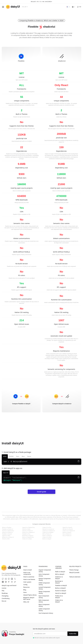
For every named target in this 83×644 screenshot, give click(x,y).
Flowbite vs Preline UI (8, 529)
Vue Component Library (46, 613)
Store (25, 592)
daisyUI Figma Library (30, 595)
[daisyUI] (13, 7)
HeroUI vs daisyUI (61, 593)
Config (25, 585)
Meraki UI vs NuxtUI (68, 529)
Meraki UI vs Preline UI (8, 537)
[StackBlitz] (9, 582)
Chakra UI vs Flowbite (48, 532)
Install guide (41, 492)
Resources (26, 587)
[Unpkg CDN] (3, 582)
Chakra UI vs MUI (47, 537)
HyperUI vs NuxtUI (67, 527)
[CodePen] (12, 582)
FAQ (3, 591)
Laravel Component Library (45, 588)
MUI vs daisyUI (60, 574)
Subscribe (73, 634)
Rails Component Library (44, 601)
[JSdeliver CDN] (6, 582)
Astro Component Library (44, 575)
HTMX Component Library (44, 584)
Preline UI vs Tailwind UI (28, 532)
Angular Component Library (45, 571)
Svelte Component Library (44, 610)
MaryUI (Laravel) (74, 573)
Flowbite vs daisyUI (61, 586)
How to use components (27, 573)
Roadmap (5, 593)
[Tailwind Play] (15, 582)
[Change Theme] (68, 7)
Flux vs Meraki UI (67, 534)
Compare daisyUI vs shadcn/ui (62, 404)
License (5, 588)
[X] (15, 579)
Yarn (18, 456)
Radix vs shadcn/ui (47, 536)
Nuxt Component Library (44, 597)
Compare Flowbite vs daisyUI (21, 404)
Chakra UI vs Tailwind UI (69, 531)
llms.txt (5, 601)
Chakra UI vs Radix (27, 539)
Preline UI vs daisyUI (59, 597)
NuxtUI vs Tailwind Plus (8, 531)
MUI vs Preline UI (47, 534)
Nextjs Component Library (44, 592)
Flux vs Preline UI (67, 536)
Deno (29, 456)
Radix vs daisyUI (60, 572)
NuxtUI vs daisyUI (61, 591)
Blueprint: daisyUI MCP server (29, 598)
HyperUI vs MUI (6, 536)
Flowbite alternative (26, 33)
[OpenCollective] (9, 579)
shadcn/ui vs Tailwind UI (49, 531)
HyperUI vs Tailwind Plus (29, 527)
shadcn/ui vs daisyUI (59, 578)
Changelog (5, 596)
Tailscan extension (75, 578)
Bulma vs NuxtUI (67, 532)
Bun (23, 456)
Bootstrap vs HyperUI (28, 536)
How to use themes (29, 579)
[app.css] (6, 473)
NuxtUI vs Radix (26, 529)
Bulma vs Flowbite (7, 527)
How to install (28, 570)
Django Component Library (45, 579)
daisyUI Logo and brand (9, 586)
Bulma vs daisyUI (47, 539)
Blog (25, 590)
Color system (27, 582)
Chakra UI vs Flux (47, 527)
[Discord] (6, 579)
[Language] (73, 7)
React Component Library (44, 605)
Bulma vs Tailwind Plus (28, 537)
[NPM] (12, 579)
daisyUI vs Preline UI (7, 532)
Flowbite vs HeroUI (7, 534)
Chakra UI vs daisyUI (59, 601)
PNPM (11, 456)
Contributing (7, 598)
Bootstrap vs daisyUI (59, 582)
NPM (5, 457)
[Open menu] (3, 7)
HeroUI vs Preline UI (28, 531)
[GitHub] (79, 7)
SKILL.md (26, 602)
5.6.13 (25, 7)
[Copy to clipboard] (79, 461)
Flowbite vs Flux (26, 534)
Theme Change (75, 570)
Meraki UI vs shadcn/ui (48, 529)
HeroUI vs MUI (6, 539)
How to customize (29, 577)
